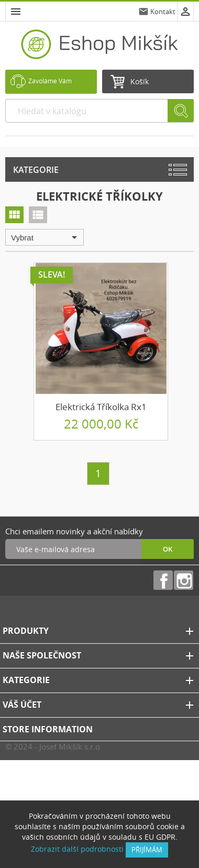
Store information (48, 729)
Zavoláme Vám (50, 81)
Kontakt (163, 12)
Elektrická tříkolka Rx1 (101, 407)
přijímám (147, 850)
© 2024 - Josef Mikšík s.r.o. (54, 746)
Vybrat (46, 237)
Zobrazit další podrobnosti (77, 849)
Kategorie (36, 170)
